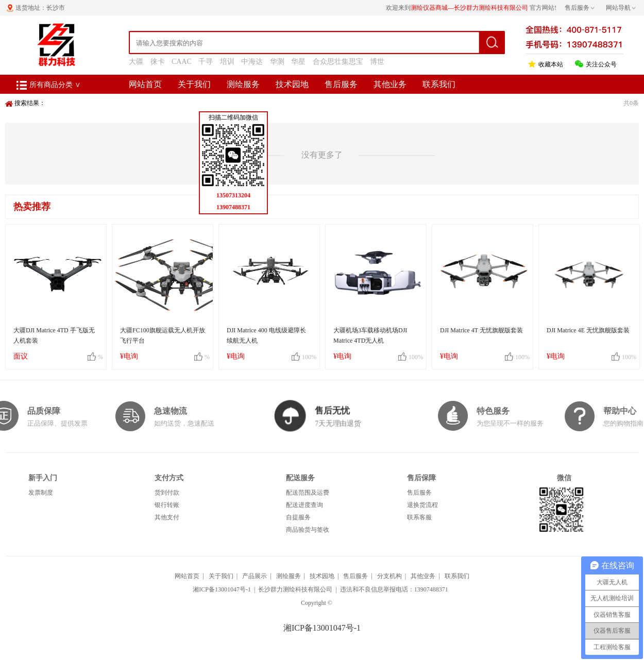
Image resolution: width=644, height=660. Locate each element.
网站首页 (145, 84)
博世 (377, 62)
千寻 (206, 62)
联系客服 (419, 517)
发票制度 (41, 493)
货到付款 (167, 493)
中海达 (252, 62)
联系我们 (439, 84)
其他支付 (167, 517)
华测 (277, 62)
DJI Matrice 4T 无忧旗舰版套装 (481, 330)
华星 (298, 62)
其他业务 (390, 84)
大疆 (136, 62)
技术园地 (292, 84)
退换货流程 (422, 505)
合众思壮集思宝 (338, 62)
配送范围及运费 (308, 493)
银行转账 (167, 505)
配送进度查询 (304, 505)
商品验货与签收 (308, 530)
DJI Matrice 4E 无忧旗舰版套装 (588, 330)
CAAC (182, 62)
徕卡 (158, 62)
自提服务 (298, 517)
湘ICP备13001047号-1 (222, 589)
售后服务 (341, 84)
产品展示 (255, 576)
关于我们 (194, 84)
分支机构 (389, 576)
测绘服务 (243, 84)
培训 (227, 62)
